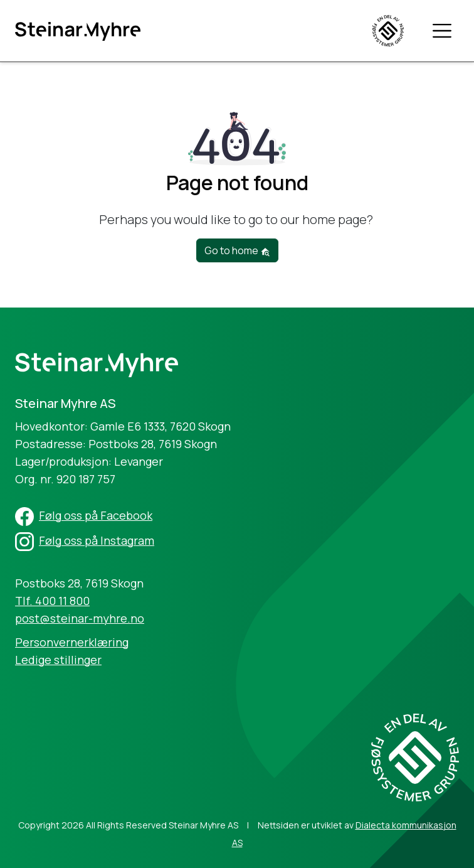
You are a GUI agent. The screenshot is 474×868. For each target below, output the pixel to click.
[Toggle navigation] (442, 30)
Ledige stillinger (58, 660)
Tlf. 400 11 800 (52, 601)
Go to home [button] (237, 250)
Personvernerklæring (72, 642)
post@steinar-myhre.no (80, 618)
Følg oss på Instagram (97, 540)
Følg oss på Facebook (96, 515)
